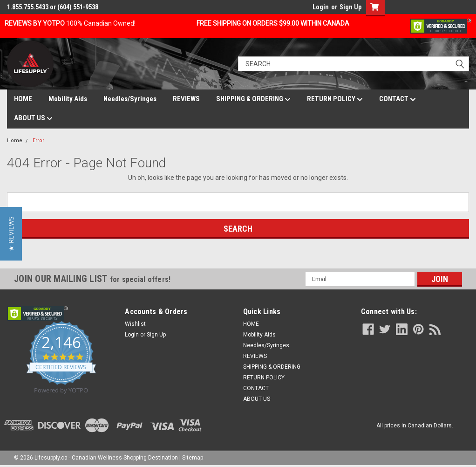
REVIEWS (186, 99)
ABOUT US (33, 118)
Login (321, 7)
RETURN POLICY (335, 99)
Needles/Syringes (130, 99)
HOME (23, 99)
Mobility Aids (68, 99)
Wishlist (135, 324)
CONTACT (398, 99)
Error (38, 141)
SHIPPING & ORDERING (253, 99)
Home (15, 141)
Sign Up (350, 7)
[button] (11, 234)
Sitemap (193, 458)
